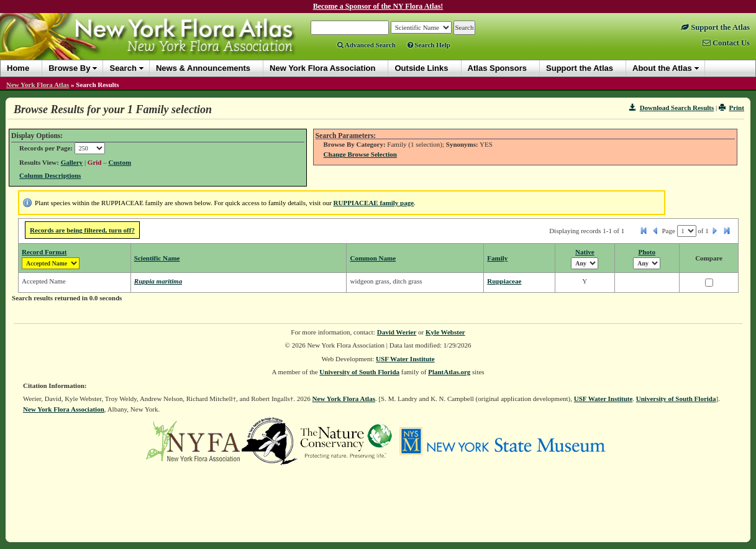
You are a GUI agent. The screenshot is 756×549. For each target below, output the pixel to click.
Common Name (373, 258)
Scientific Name (157, 258)
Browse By (69, 68)
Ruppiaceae (504, 281)
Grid (95, 162)
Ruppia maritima (158, 281)
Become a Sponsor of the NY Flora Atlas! (378, 6)
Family (497, 258)
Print (731, 108)
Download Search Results (672, 108)
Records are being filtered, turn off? (82, 230)
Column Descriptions (50, 175)
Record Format (44, 252)
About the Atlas (662, 68)
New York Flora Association (64, 409)
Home (18, 68)
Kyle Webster (445, 332)
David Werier (397, 332)
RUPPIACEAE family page (374, 203)
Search (123, 68)
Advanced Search (367, 45)
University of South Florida (359, 372)
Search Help (429, 45)
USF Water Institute (405, 359)
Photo (647, 252)
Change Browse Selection (360, 154)
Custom (120, 162)
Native (585, 252)
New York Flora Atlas (38, 85)
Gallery (72, 162)
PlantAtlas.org (449, 372)
